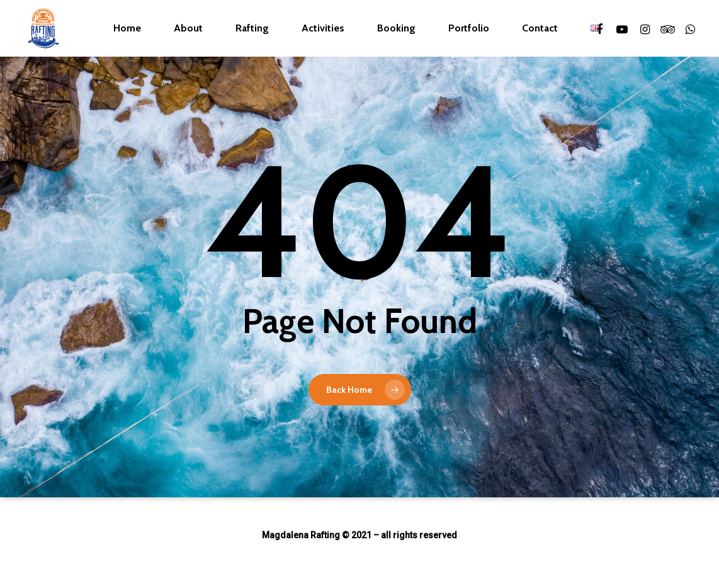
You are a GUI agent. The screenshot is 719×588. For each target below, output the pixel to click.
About (188, 28)
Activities (323, 28)
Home (127, 28)
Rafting (252, 28)
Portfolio (469, 28)
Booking (396, 28)
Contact (540, 28)
